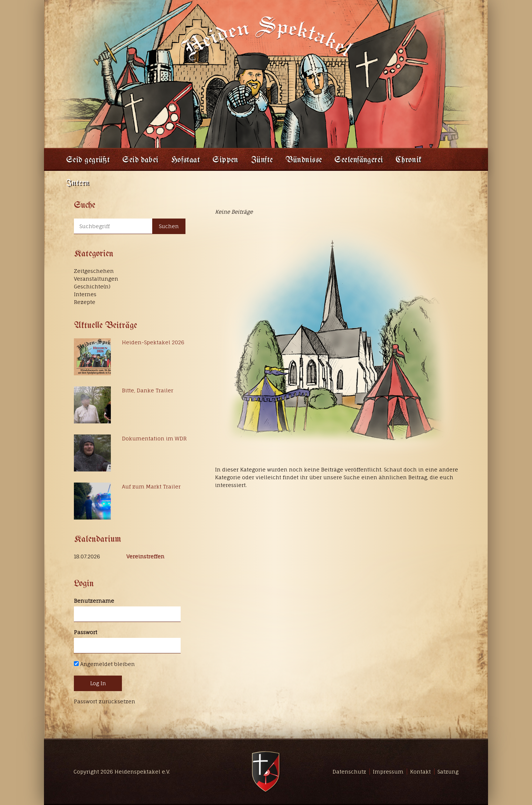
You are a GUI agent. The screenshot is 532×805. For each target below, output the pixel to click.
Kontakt (420, 772)
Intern (78, 183)
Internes (85, 294)
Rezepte (85, 302)
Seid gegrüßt (88, 160)
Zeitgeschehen (94, 271)
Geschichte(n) (92, 286)
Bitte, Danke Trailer (148, 390)
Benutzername (94, 601)
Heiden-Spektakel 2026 (153, 342)
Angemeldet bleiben (104, 664)
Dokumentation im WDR (154, 438)
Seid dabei (140, 160)
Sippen (225, 160)
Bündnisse (304, 160)
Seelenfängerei (359, 160)
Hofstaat (186, 160)
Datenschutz (349, 772)
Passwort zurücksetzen (105, 701)
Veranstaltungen (96, 279)
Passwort (86, 632)
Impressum (388, 772)
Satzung (448, 772)
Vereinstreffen (145, 556)
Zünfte (262, 160)
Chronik (409, 160)
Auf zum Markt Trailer (151, 486)
